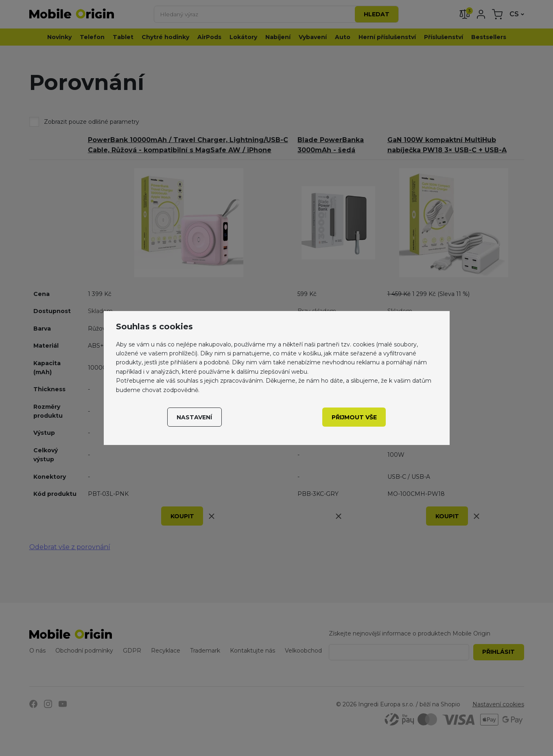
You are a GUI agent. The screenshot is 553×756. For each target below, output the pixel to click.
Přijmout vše (354, 417)
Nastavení (194, 417)
